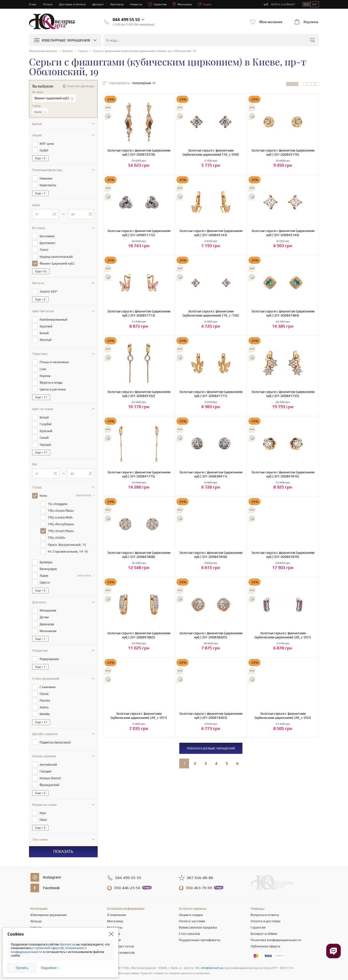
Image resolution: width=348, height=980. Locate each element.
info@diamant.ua (212, 953)
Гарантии (161, 4)
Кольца (36, 906)
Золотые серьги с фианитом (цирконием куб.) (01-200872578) (139, 152)
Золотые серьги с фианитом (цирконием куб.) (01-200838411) (211, 474)
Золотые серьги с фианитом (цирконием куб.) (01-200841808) (139, 555)
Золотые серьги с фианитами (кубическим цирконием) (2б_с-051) (283, 635)
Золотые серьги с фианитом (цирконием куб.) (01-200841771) (211, 394)
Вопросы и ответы (265, 900)
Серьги (36, 913)
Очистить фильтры (81, 86)
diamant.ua (68, 944)
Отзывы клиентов (121, 938)
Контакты (119, 4)
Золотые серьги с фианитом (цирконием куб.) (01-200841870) (283, 555)
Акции (209, 4)
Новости (139, 4)
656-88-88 (200, 863)
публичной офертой (49, 948)
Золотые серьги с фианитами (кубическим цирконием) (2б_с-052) (283, 716)
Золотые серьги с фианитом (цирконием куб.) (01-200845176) (283, 152)
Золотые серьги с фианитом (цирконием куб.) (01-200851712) (139, 233)
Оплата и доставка (266, 906)
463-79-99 (199, 873)
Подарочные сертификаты (199, 925)
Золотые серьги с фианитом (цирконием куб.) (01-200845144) (283, 233)
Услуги (48, 4)
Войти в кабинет (279, 4)
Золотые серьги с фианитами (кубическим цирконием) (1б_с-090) (211, 152)
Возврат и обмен (264, 919)
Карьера (114, 919)
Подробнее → (51, 968)
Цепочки (37, 919)
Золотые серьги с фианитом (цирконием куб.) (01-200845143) (211, 233)
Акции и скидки (191, 900)
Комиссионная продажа (198, 913)
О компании (116, 900)
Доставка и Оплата (73, 4)
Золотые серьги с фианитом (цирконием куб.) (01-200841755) (283, 394)
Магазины (186, 4)
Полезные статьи (120, 931)
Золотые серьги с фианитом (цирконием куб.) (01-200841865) (139, 635)
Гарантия (258, 913)
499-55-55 (128, 863)
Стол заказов (189, 919)
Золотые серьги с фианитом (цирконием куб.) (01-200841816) (283, 474)
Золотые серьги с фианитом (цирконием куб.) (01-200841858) (211, 555)
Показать (63, 837)
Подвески (38, 925)
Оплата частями (192, 906)
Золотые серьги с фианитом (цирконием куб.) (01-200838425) (211, 635)
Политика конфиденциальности (276, 925)
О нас (33, 4)
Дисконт (100, 4)
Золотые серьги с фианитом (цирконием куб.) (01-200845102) (139, 394)
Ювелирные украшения (49, 900)
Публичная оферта (265, 931)
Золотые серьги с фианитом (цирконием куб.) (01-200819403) (211, 716)
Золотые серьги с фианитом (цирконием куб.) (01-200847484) (283, 313)
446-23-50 (127, 873)
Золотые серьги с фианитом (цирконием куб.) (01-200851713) (139, 313)
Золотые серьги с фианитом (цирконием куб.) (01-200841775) (139, 474)
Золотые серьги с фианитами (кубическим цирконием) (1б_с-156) (211, 313)
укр (306, 4)
